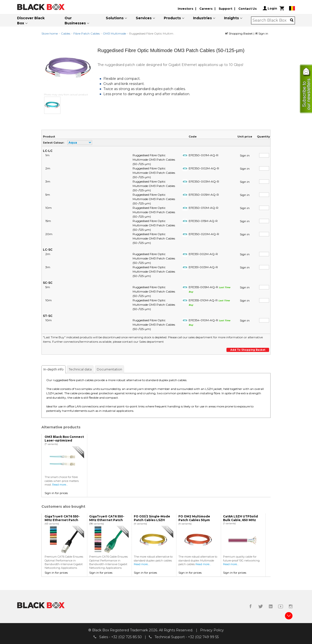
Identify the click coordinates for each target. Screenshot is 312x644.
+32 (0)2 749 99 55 (203, 637)
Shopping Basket (239, 33)
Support (225, 9)
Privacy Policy (212, 630)
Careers (206, 9)
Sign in (262, 33)
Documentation (109, 369)
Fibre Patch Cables (87, 33)
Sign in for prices (56, 493)
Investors (185, 9)
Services (144, 18)
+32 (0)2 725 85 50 (127, 637)
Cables (66, 33)
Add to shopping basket (248, 350)
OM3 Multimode (114, 33)
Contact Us (248, 9)
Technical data (80, 369)
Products (172, 18)
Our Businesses (75, 21)
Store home (50, 33)
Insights (231, 18)
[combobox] (271, 20)
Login (270, 8)
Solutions (115, 18)
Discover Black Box (31, 21)
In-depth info (54, 369)
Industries (202, 18)
